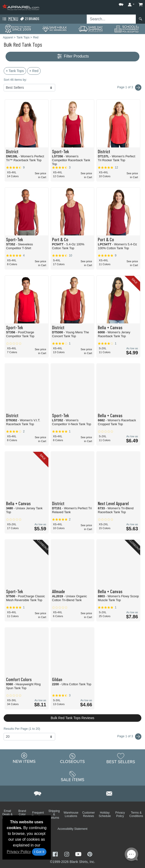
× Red (34, 71)
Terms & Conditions (136, 814)
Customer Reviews (89, 814)
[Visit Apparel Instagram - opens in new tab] (67, 854)
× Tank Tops (15, 71)
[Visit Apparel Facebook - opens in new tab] (56, 854)
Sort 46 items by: (15, 80)
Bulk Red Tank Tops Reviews (72, 718)
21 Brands (30, 19)
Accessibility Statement (72, 829)
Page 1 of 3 (129, 737)
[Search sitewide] (111, 19)
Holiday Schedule (105, 814)
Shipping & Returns (54, 814)
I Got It (39, 852)
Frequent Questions (38, 814)
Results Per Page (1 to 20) (22, 729)
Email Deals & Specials (7, 814)
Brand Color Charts (22, 814)
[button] (121, 4)
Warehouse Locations (71, 814)
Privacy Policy (19, 852)
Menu (10, 19)
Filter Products (72, 56)
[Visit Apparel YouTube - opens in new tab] (79, 854)
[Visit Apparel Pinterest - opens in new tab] (90, 854)
